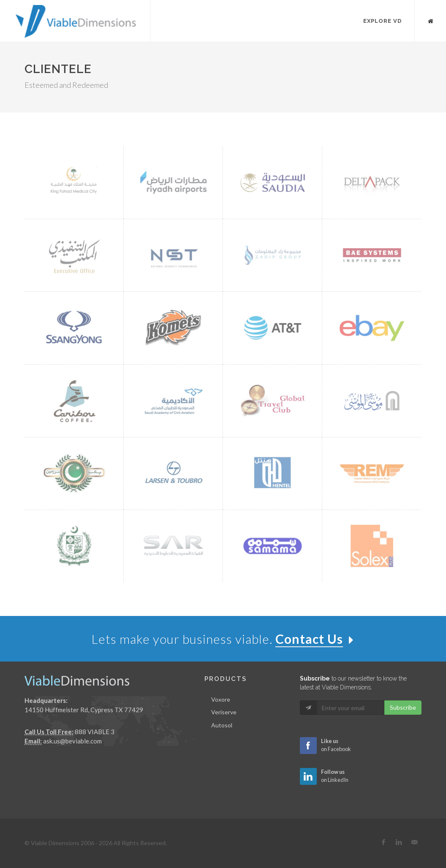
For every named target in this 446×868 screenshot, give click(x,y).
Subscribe (403, 707)
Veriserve (224, 712)
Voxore (221, 699)
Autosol (222, 725)
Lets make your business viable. (223, 639)
